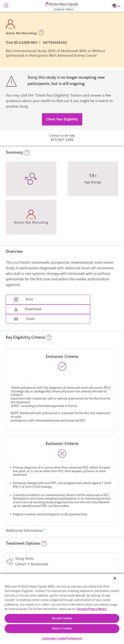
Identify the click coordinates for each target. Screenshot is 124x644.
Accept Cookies (62, 618)
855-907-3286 (62, 140)
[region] (62, 608)
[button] (41, 33)
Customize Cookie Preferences (62, 639)
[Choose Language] (117, 6)
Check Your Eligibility (62, 119)
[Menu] (6, 6)
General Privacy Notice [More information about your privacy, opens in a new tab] (92, 609)
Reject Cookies (62, 629)
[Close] (115, 578)
